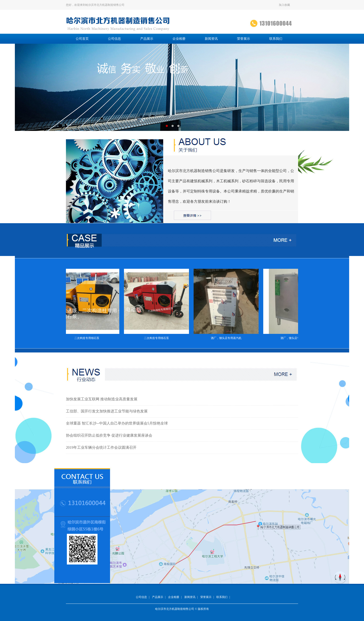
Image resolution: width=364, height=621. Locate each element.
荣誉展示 (244, 39)
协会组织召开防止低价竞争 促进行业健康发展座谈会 (109, 435)
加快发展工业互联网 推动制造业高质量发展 (102, 399)
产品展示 (147, 39)
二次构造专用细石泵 (89, 338)
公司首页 (82, 39)
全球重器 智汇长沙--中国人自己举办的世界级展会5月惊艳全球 (117, 423)
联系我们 (276, 39)
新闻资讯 (211, 39)
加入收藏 (284, 5)
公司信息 (114, 39)
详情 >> (237, 201)
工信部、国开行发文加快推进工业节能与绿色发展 (107, 411)
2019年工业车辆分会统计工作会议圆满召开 (101, 447)
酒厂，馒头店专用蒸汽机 (228, 338)
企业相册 (179, 39)
